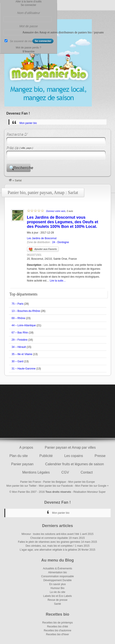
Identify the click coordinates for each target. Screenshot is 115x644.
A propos (26, 447)
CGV (65, 472)
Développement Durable (57, 580)
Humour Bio (57, 588)
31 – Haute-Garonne (24, 369)
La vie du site (58, 592)
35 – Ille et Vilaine (22, 354)
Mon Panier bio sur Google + (92, 486)
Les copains (74, 456)
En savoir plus (57, 584)
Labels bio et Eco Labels (58, 596)
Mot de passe (29, 26)
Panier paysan (22, 464)
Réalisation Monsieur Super (90, 492)
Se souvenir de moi (21, 41)
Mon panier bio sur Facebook (56, 486)
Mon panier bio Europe (81, 482)
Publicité (46, 456)
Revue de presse (58, 600)
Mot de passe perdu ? (28, 48)
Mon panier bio (28, 123)
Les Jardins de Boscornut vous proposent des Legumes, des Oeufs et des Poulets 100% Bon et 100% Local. (63, 222)
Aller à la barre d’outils (29, 2)
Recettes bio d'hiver (57, 634)
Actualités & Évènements (57, 568)
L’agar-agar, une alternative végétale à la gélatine (48, 550)
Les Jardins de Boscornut (42, 238)
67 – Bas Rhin (20, 333)
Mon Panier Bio (21, 492)
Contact (87, 472)
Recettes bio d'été (57, 627)
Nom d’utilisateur (29, 13)
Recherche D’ (17, 134)
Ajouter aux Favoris (43, 249)
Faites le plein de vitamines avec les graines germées (49, 542)
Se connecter (29, 5)
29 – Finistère (20, 340)
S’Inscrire (29, 52)
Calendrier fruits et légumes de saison (75, 464)
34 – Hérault (19, 347)
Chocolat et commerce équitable (49, 538)
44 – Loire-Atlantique (24, 325)
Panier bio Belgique (55, 482)
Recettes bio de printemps (57, 623)
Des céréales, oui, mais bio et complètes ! (50, 546)
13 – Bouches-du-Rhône (26, 311)
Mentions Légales (36, 472)
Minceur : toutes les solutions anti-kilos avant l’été (50, 534)
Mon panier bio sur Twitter (21, 486)
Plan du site (19, 456)
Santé (57, 604)
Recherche (22, 168)
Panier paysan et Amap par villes (70, 447)
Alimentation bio (57, 572)
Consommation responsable (57, 576)
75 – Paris (17, 304)
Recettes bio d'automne (57, 630)
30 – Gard (17, 361)
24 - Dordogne (60, 242)
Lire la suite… (58, 281)
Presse (100, 456)
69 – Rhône (18, 318)
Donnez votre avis (56, 211)
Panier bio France (30, 482)
